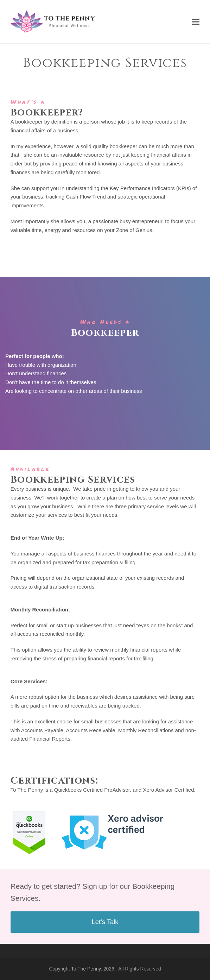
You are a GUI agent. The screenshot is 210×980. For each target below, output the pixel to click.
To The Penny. (87, 969)
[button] (196, 22)
